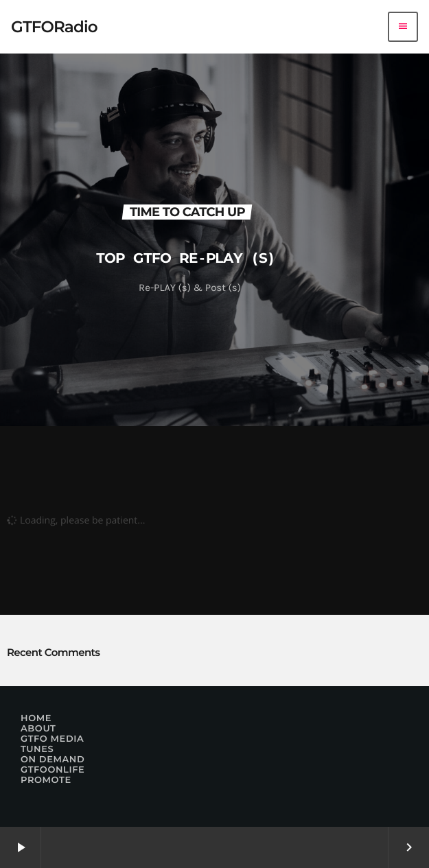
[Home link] (54, 27)
